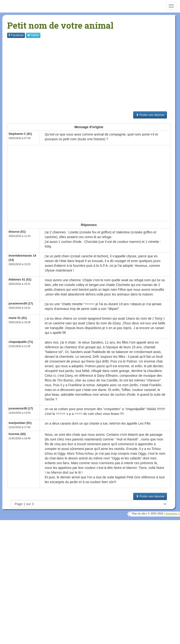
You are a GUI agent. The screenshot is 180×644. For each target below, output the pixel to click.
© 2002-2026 (155, 513)
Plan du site (139, 513)
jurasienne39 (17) (21, 304)
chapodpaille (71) (21, 342)
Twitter (33, 35)
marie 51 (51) (18, 318)
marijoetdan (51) (20, 423)
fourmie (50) (17, 434)
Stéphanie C (173, 513)
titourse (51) (17, 232)
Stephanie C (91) (20, 134)
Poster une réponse (150, 115)
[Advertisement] (94, 75)
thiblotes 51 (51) (20, 280)
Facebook (16, 35)
